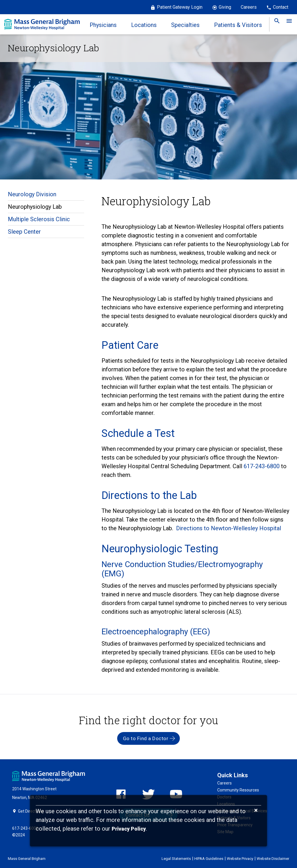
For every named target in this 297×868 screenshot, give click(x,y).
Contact (281, 7)
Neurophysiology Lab (35, 207)
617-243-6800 (262, 466)
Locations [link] (144, 25)
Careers (249, 7)
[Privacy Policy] (129, 829)
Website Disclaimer (273, 859)
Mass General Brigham (27, 859)
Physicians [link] (103, 25)
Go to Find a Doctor (146, 738)
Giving (225, 7)
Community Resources (238, 790)
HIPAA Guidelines (209, 859)
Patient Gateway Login (180, 7)
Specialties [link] (185, 25)
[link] (275, 24)
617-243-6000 (25, 828)
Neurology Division (32, 194)
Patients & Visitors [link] (238, 25)
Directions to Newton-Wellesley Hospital (229, 528)
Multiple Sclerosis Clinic (39, 219)
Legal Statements (176, 859)
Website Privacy (240, 859)
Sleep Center (24, 232)
